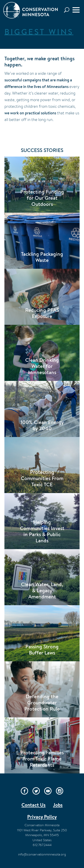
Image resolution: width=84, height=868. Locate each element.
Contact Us (33, 805)
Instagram (60, 791)
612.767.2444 (42, 845)
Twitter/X (36, 791)
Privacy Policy (42, 817)
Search (68, 10)
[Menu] (76, 10)
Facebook (24, 791)
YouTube (48, 791)
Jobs (58, 805)
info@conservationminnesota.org (42, 854)
